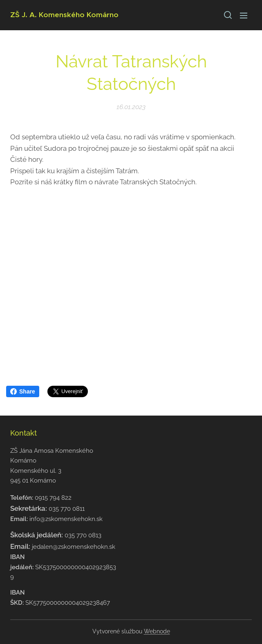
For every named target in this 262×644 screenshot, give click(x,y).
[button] (227, 15)
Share (23, 391)
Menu (244, 16)
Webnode (157, 631)
